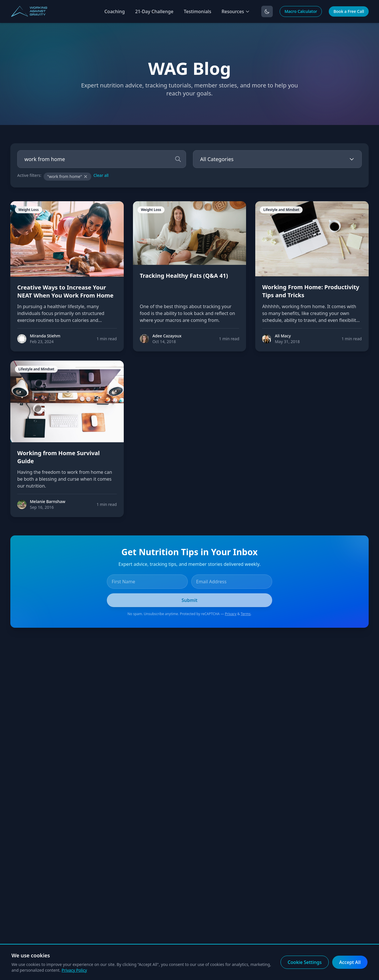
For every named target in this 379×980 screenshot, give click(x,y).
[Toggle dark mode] (267, 11)
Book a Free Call (349, 11)
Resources (236, 11)
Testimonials (198, 11)
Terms (246, 614)
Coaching (114, 11)
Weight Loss (29, 210)
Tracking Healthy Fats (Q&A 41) (184, 276)
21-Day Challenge (154, 11)
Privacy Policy (74, 970)
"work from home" (67, 176)
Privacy (231, 614)
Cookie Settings (305, 962)
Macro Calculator (301, 11)
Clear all (101, 175)
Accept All (350, 962)
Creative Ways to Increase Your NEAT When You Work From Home (65, 291)
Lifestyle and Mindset (281, 210)
